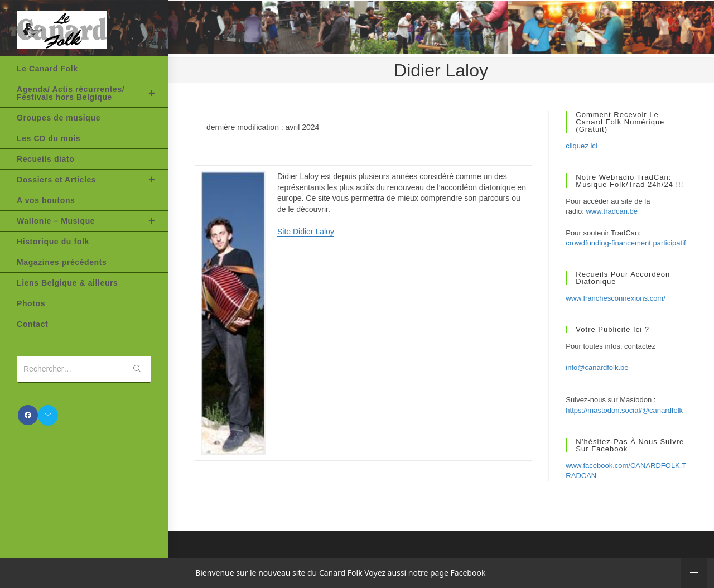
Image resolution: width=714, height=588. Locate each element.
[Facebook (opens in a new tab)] (28, 415)
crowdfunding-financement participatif (626, 243)
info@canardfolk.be (597, 367)
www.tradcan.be (612, 211)
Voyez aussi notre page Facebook (425, 573)
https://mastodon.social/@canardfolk (624, 410)
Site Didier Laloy (306, 232)
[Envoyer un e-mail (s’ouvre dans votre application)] (48, 415)
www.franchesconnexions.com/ (615, 298)
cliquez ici (581, 146)
